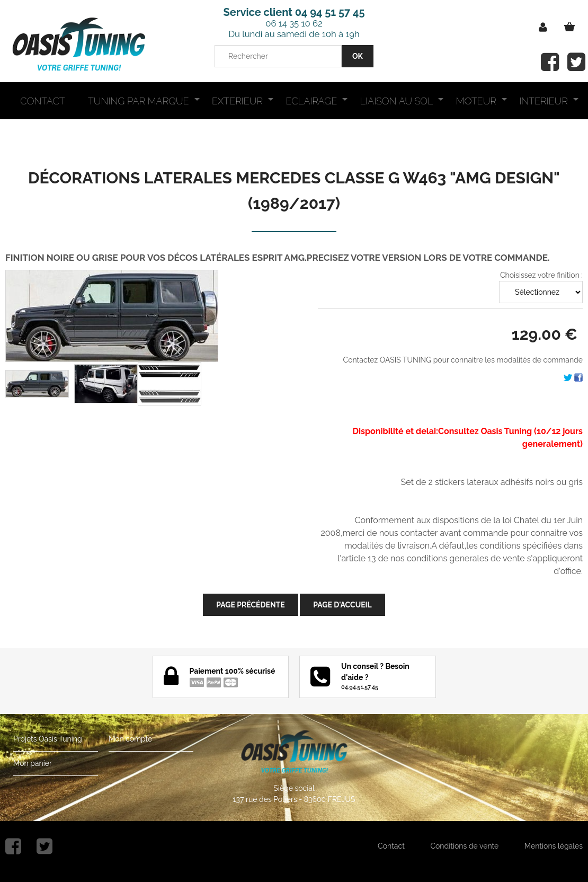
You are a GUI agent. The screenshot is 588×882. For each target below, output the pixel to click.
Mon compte (130, 739)
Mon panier (33, 763)
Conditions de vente (464, 846)
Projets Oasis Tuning (48, 739)
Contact (391, 846)
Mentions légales (554, 846)
